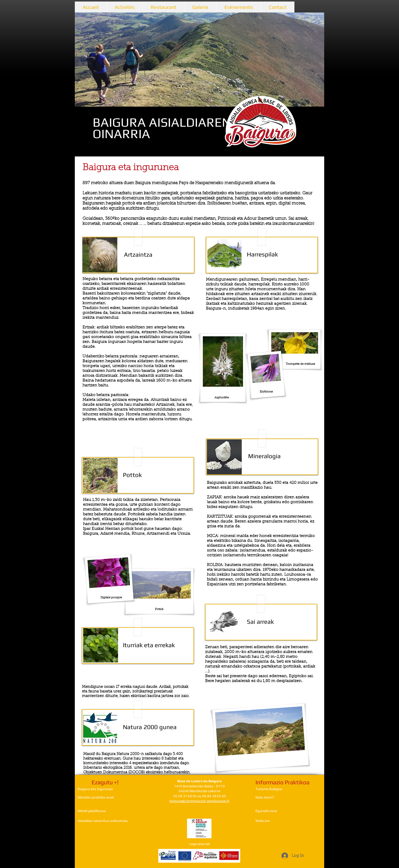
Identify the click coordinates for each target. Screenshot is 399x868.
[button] (199, 60)
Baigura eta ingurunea (95, 789)
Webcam (263, 821)
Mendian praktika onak (96, 797)
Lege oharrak (200, 844)
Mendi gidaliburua (92, 811)
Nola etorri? (265, 797)
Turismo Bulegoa (269, 789)
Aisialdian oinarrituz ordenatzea (103, 821)
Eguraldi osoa (266, 811)
